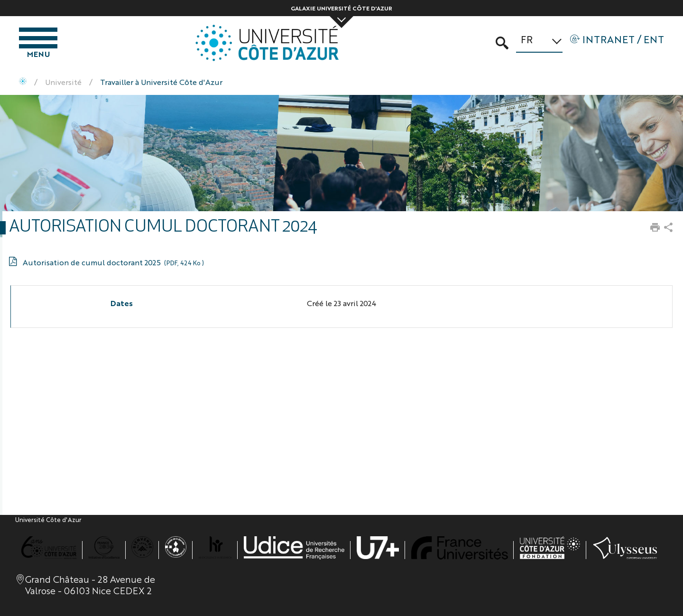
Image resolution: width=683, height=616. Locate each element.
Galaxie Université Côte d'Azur (341, 8)
